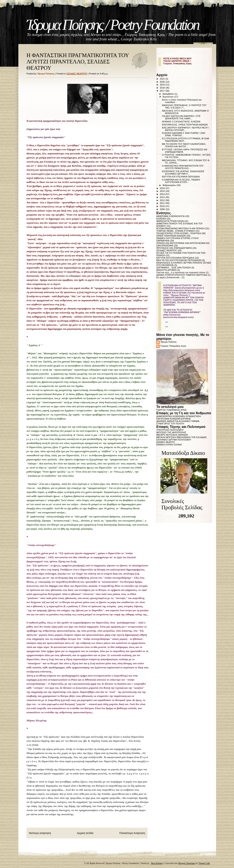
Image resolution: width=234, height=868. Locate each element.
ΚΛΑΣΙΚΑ (161, 219)
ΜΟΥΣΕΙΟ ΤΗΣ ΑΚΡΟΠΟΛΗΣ (171, 432)
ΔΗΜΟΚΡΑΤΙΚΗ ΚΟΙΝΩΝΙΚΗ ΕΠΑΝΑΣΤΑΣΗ (179, 416)
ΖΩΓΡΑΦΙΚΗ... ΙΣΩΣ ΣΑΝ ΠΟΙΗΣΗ (174, 268)
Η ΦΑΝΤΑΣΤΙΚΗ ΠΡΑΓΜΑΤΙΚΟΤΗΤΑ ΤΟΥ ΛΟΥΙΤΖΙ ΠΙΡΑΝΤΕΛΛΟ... (183, 167)
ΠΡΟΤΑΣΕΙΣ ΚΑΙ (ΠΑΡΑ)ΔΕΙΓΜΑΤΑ (174, 248)
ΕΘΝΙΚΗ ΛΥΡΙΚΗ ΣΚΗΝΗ (169, 445)
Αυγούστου (168, 97)
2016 (163, 188)
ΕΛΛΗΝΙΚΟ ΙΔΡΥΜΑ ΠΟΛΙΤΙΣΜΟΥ (174, 440)
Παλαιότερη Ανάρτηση (132, 833)
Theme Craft (204, 863)
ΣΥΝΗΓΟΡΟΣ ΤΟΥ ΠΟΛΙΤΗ (170, 424)
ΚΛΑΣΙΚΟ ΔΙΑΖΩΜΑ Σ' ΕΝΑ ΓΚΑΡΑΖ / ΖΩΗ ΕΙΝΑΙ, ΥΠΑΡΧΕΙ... (183, 134)
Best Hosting (157, 863)
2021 (163, 79)
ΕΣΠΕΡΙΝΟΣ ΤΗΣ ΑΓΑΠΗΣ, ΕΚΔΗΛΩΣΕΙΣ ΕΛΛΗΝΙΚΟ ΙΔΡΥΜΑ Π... (183, 173)
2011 (163, 203)
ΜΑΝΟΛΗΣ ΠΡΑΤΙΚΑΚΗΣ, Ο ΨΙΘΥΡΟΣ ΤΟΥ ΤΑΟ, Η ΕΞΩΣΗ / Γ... (184, 106)
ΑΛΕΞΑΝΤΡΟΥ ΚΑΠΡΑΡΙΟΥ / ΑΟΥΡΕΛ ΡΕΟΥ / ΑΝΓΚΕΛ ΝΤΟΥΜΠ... (185, 129)
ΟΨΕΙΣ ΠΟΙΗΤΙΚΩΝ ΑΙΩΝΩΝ (171, 236)
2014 (163, 194)
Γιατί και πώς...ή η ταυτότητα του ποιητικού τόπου (181, 272)
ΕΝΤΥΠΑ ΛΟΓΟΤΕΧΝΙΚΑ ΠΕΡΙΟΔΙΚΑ (181, 177)
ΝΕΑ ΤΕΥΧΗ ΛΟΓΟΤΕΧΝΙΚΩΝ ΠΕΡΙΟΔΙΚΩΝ (179, 260)
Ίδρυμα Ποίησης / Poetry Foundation (113, 25)
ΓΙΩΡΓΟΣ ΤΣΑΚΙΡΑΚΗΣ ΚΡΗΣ (172, 410)
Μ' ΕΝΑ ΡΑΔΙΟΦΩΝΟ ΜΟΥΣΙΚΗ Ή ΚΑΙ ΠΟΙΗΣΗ (180, 228)
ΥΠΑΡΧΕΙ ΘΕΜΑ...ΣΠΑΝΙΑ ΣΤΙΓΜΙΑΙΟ (176, 231)
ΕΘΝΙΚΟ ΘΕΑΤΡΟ (166, 442)
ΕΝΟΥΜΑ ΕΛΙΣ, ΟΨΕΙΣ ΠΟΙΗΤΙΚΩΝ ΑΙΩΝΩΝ (185, 125)
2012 (163, 200)
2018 (163, 88)
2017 (163, 91)
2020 (163, 82)
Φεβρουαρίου (169, 185)
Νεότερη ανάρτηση (40, 833)
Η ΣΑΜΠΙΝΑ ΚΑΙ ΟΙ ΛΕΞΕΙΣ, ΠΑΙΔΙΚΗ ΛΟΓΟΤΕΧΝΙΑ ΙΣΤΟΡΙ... (181, 181)
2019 (163, 85)
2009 (163, 209)
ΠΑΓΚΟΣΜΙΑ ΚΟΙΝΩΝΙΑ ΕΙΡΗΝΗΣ (174, 419)
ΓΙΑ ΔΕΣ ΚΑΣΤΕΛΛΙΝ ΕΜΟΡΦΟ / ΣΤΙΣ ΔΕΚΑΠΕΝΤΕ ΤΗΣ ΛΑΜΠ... (181, 117)
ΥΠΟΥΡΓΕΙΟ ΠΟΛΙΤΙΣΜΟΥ (170, 430)
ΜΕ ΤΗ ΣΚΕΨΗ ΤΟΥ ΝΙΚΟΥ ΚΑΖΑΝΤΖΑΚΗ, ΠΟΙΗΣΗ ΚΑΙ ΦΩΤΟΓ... (184, 145)
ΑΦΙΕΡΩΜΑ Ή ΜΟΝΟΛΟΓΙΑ (171, 216)
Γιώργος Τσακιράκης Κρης (173, 346)
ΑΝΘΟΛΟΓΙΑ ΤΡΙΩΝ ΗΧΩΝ (170, 221)
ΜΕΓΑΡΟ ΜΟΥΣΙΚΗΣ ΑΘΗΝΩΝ (172, 435)
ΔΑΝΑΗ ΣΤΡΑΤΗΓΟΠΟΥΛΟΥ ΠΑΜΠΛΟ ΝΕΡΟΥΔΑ (182, 275)
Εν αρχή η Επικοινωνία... (169, 277)
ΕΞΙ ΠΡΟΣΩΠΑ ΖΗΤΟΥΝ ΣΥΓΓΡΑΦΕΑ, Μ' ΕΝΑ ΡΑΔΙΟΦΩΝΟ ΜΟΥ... (185, 140)
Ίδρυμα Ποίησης (168, 342)
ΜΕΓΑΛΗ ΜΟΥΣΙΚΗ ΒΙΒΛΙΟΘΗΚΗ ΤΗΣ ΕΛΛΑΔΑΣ (182, 437)
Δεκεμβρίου (168, 94)
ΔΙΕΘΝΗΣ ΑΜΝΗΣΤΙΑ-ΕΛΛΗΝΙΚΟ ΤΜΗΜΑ (178, 421)
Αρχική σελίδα (85, 833)
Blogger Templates (187, 863)
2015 (163, 191)
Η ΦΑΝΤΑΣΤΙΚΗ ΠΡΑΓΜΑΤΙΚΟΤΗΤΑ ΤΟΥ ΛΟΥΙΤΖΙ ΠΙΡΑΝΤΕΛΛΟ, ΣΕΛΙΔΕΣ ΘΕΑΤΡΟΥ (78, 62)
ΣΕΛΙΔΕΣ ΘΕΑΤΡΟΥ (77, 74)
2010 (163, 206)
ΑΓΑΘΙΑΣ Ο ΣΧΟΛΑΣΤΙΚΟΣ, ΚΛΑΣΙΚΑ (181, 122)
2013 (163, 197)
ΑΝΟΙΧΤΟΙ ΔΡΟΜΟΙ (166, 270)
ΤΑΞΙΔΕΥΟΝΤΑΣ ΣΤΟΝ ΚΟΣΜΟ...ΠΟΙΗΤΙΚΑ (179, 233)
